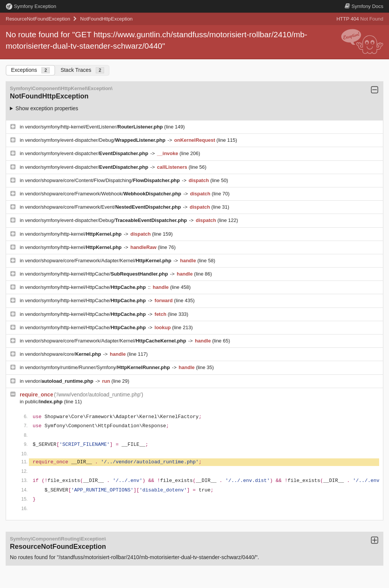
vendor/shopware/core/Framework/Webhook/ (104, 194)
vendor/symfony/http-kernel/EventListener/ (95, 127)
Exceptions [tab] (30, 70)
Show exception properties (47, 108)
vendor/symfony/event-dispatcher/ (87, 153)
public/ (45, 402)
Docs (364, 6)
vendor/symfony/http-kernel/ (74, 234)
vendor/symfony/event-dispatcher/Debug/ (96, 140)
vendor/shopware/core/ (64, 354)
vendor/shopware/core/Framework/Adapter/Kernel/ (99, 261)
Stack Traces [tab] (82, 70)
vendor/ (60, 381)
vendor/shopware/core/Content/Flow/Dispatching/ (103, 180)
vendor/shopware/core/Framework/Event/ (104, 207)
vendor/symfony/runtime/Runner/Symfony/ (98, 367)
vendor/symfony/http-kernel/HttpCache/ (97, 274)
